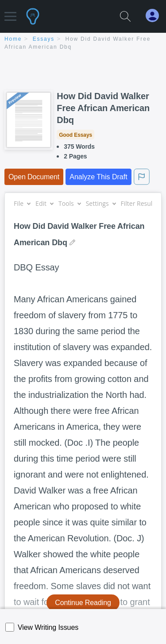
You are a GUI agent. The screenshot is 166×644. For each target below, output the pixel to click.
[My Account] (156, 16)
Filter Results (143, 203)
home (13, 39)
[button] (10, 12)
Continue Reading (83, 603)
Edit (44, 203)
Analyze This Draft (98, 177)
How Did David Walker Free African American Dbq (103, 108)
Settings (101, 203)
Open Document (34, 177)
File (22, 203)
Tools (69, 203)
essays (44, 39)
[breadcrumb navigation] (83, 44)
